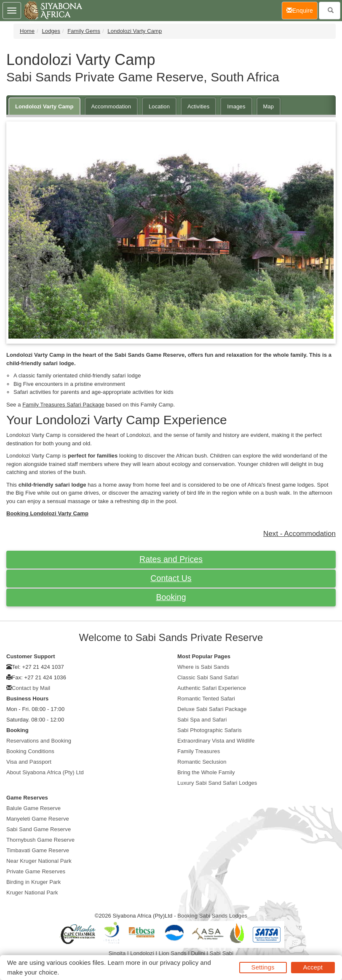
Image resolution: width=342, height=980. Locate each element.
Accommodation (111, 106)
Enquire (302, 10)
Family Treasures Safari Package (63, 405)
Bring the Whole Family (206, 772)
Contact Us (171, 578)
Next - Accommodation (299, 534)
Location (159, 106)
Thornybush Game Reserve (40, 840)
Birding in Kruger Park (33, 882)
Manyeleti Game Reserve (38, 819)
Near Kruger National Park (39, 861)
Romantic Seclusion (202, 762)
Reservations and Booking (39, 741)
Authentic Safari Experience (212, 688)
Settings (263, 967)
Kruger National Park (32, 892)
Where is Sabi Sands (203, 667)
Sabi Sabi (222, 953)
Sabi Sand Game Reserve (39, 829)
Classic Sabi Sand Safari (208, 677)
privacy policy (179, 963)
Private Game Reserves (36, 871)
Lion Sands (173, 953)
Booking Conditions (30, 751)
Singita (117, 953)
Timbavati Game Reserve (38, 850)
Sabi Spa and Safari (202, 720)
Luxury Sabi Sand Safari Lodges (217, 783)
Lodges (51, 31)
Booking (171, 597)
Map (269, 106)
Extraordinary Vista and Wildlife (216, 741)
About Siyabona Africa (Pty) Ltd (45, 772)
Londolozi (142, 953)
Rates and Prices (171, 559)
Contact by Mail (31, 688)
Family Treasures (199, 751)
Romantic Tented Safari (206, 699)
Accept (313, 967)
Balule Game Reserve (33, 808)
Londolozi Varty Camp (135, 31)
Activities (198, 106)
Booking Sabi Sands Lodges (212, 916)
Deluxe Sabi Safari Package (212, 709)
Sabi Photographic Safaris (210, 730)
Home (27, 31)
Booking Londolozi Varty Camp (47, 513)
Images (236, 106)
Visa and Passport (29, 762)
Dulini (198, 953)
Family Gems (84, 31)
